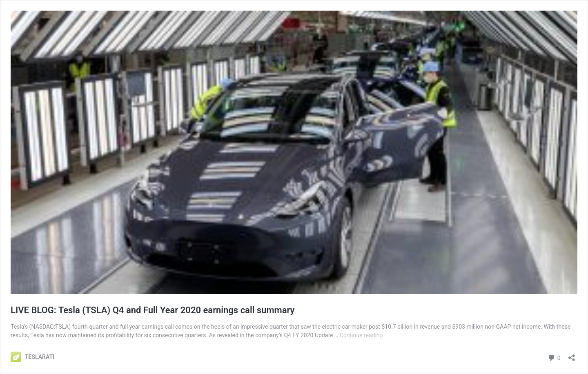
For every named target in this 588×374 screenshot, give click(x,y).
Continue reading (361, 335)
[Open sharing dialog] (572, 355)
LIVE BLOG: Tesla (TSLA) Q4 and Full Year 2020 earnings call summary (153, 310)
